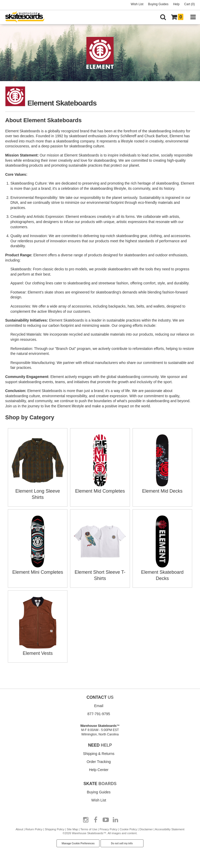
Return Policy (34, 829)
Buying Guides (158, 4)
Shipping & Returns (99, 754)
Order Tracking (99, 762)
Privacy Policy (108, 829)
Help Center (99, 770)
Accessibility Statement (170, 829)
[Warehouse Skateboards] (27, 17)
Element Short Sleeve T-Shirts (100, 572)
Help (176, 4)
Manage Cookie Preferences (78, 843)
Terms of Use (89, 829)
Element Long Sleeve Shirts (38, 491)
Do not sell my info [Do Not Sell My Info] (122, 843)
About (19, 829)
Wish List (137, 4)
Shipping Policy (55, 829)
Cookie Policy (129, 829)
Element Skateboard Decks (162, 572)
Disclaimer (146, 829)
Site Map (72, 829)
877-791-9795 (99, 714)
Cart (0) (189, 4)
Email (99, 706)
